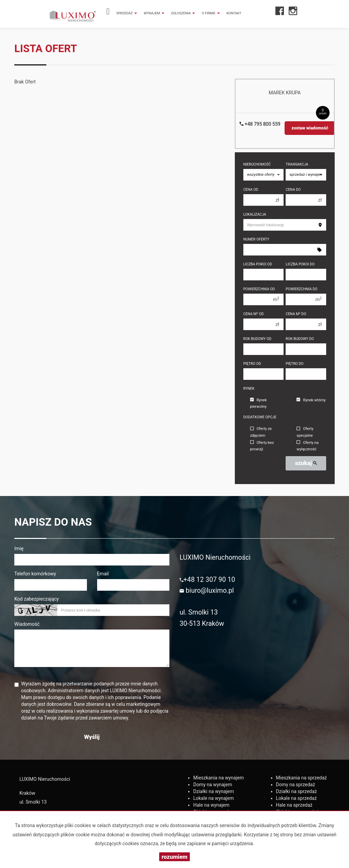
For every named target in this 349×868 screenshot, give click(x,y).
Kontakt (234, 13)
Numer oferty (256, 239)
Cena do (293, 190)
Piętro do (294, 364)
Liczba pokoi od (258, 264)
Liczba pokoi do (300, 264)
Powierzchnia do (301, 289)
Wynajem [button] (154, 13)
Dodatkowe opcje (260, 417)
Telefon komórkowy (35, 574)
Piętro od (252, 364)
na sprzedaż (302, 778)
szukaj (306, 463)
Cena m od (254, 314)
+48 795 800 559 (260, 124)
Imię (19, 548)
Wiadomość (27, 624)
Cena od (251, 190)
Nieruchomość (257, 164)
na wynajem (219, 778)
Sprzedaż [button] (127, 13)
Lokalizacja (255, 214)
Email (103, 574)
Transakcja (297, 164)
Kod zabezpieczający (36, 599)
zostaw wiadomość (310, 128)
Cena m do (296, 314)
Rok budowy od (257, 339)
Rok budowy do (300, 339)
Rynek (249, 389)
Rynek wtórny (311, 400)
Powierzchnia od (259, 289)
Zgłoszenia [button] (183, 13)
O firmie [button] (211, 13)
